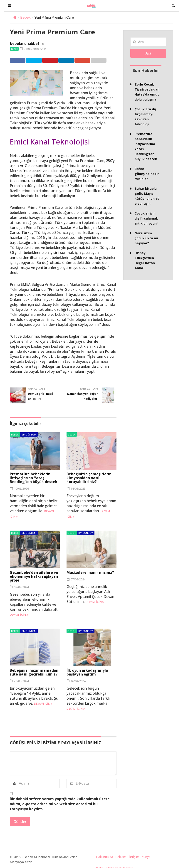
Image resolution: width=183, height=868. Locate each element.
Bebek (25, 17)
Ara (148, 53)
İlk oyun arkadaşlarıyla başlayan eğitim (87, 672)
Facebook (19, 60)
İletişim (134, 857)
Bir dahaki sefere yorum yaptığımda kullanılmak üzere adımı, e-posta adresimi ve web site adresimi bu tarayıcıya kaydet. (60, 804)
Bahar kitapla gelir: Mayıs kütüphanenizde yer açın (147, 196)
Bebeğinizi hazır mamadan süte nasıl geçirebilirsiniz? (34, 672)
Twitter (36, 60)
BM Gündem (29, 435)
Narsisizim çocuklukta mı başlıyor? (146, 238)
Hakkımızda (105, 857)
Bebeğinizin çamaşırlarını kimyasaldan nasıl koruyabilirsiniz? (90, 478)
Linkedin (72, 60)
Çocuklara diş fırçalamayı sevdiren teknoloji (146, 117)
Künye (146, 857)
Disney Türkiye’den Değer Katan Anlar (145, 260)
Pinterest (54, 60)
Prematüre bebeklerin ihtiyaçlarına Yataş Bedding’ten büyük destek (34, 478)
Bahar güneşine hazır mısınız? (147, 174)
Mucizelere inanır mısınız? (90, 572)
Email (107, 60)
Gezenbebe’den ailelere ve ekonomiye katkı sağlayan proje (34, 576)
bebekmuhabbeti (25, 43)
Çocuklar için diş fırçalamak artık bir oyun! (146, 218)
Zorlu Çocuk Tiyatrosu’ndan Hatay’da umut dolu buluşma (147, 92)
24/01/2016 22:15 (33, 49)
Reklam (121, 857)
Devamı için (19, 614)
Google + (90, 60)
